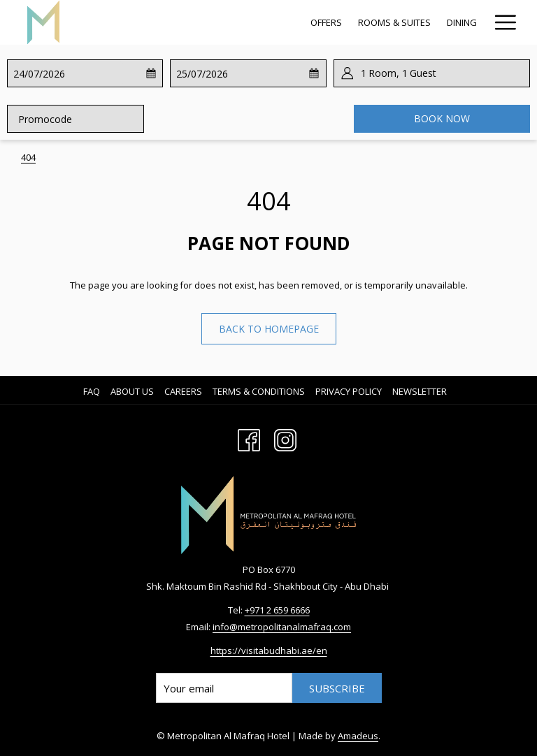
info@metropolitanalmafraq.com (282, 627)
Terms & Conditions (259, 391)
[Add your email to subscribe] (224, 688)
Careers (183, 391)
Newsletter (420, 391)
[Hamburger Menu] (500, 22)
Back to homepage (269, 329)
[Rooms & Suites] (197, 22)
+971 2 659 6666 (277, 610)
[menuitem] (93, 391)
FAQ (92, 391)
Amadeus (358, 736)
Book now (442, 118)
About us (132, 391)
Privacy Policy (349, 391)
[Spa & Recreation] (335, 22)
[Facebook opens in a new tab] (249, 438)
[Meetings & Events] (434, 22)
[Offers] (129, 22)
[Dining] (264, 22)
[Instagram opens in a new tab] (285, 438)
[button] (68, 73)
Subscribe (337, 688)
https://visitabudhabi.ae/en (269, 650)
